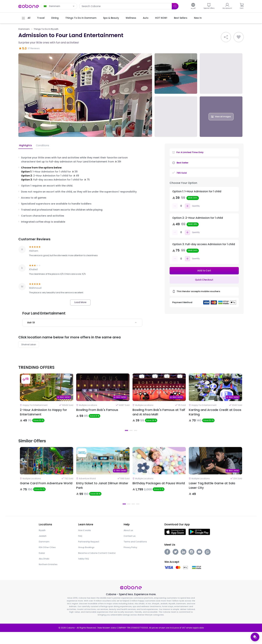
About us (128, 542)
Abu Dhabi (44, 571)
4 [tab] (138, 516)
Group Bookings (86, 560)
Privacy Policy (130, 560)
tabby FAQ (84, 571)
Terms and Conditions (135, 554)
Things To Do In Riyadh (48, 29)
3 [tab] (136, 437)
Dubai (42, 565)
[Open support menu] (255, 637)
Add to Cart (204, 271)
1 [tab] (127, 437)
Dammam (24, 29)
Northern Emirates (48, 577)
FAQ (80, 548)
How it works (85, 542)
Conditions (42, 146)
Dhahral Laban (29, 345)
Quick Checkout (204, 280)
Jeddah (43, 548)
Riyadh (42, 542)
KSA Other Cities (47, 560)
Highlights (25, 146)
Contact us (130, 548)
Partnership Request (89, 554)
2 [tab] (131, 437)
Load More (80, 303)
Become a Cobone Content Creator (97, 565)
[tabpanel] (47, 404)
